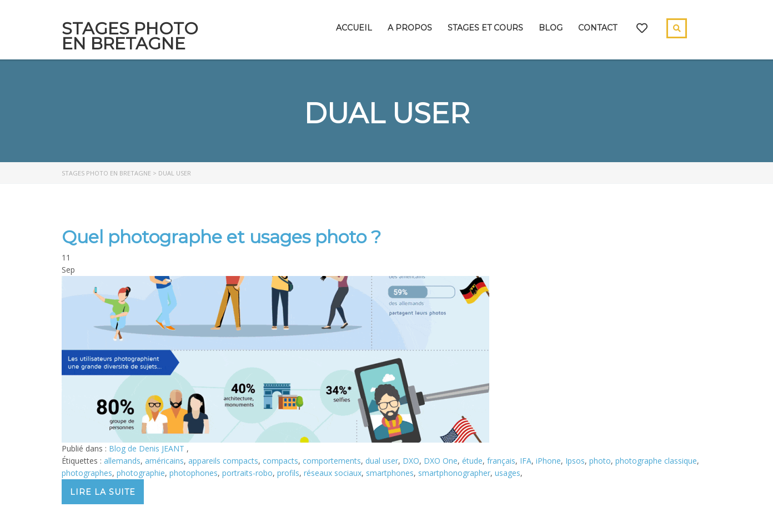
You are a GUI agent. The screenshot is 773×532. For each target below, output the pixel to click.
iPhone (548, 461)
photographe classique (656, 461)
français (501, 461)
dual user (382, 461)
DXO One (441, 461)
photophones (194, 473)
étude (472, 461)
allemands (122, 461)
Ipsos (575, 461)
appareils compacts (223, 461)
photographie (141, 473)
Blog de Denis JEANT (148, 448)
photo (600, 461)
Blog (551, 28)
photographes (87, 473)
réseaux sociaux (333, 473)
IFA (526, 461)
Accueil (354, 28)
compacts (280, 461)
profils (288, 473)
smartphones (390, 473)
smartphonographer (454, 473)
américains (164, 461)
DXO (411, 461)
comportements (332, 461)
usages (508, 473)
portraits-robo (247, 473)
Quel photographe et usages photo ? (221, 237)
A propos (410, 28)
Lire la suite (103, 492)
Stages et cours (485, 28)
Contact (598, 28)
